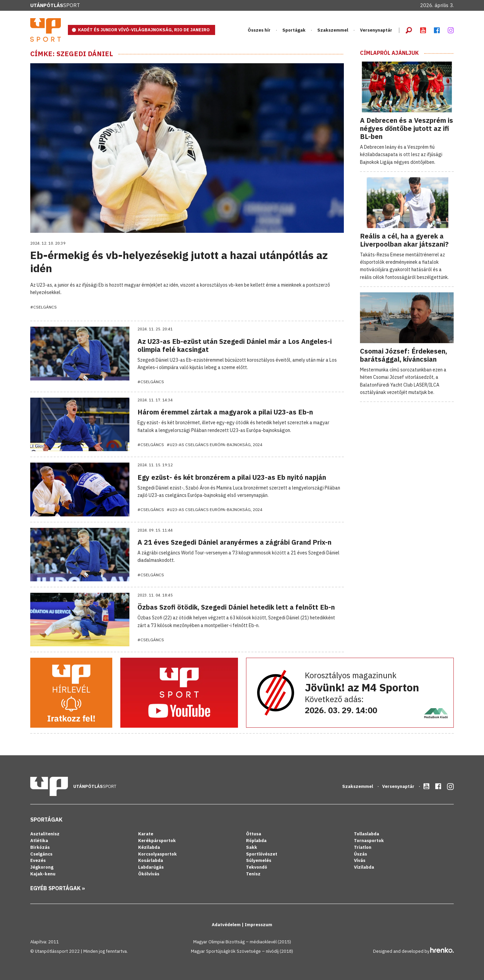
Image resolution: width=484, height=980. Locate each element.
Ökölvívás (149, 874)
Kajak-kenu (43, 874)
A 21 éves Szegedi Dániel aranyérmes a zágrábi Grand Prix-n (234, 542)
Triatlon (363, 847)
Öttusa (254, 834)
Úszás (360, 854)
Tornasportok (369, 841)
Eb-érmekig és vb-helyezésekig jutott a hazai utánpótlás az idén (179, 261)
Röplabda (256, 841)
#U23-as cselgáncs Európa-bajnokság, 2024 (214, 445)
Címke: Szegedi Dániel (72, 54)
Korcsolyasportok (157, 854)
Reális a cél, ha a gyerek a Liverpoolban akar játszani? (404, 240)
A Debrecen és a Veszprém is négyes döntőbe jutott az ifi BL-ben (407, 128)
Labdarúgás (151, 867)
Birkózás (40, 847)
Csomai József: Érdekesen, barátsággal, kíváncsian (404, 355)
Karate (146, 834)
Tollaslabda (367, 834)
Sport (55, 5)
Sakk (252, 847)
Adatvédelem (227, 925)
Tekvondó (257, 867)
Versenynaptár (376, 30)
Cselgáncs (41, 854)
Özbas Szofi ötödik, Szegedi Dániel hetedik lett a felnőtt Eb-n (236, 607)
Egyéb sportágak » (58, 888)
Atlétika (39, 841)
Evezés (38, 860)
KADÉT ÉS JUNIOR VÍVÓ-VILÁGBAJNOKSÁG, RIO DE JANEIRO (144, 30)
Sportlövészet (262, 854)
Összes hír (259, 30)
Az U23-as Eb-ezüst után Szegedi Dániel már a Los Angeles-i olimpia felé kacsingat (235, 345)
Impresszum (258, 925)
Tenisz (253, 874)
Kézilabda (149, 847)
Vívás (360, 860)
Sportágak (294, 30)
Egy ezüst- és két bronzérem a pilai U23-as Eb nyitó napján (232, 477)
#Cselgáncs (44, 307)
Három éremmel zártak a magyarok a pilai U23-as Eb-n (225, 412)
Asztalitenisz (45, 834)
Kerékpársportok (157, 841)
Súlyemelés (259, 860)
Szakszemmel (333, 30)
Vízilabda (364, 867)
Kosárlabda (151, 860)
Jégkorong (42, 867)
